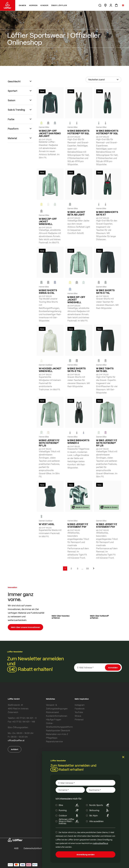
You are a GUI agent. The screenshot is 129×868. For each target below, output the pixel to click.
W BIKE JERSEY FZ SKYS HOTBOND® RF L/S (107, 443)
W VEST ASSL (47, 524)
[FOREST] (55, 123)
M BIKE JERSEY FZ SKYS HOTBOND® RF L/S (49, 443)
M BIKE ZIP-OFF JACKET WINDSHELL (76, 300)
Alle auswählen (96, 821)
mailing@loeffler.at (100, 843)
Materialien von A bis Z (57, 734)
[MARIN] (70, 289)
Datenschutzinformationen (37, 848)
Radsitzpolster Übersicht (58, 730)
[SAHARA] (48, 433)
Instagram (80, 705)
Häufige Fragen (54, 719)
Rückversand (52, 712)
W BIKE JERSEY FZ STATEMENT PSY (107, 525)
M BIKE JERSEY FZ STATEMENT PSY (78, 525)
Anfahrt (15, 749)
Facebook (80, 709)
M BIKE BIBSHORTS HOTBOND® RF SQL (78, 132)
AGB (16, 848)
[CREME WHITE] (48, 204)
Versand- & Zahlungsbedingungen (57, 707)
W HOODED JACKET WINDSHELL (50, 370)
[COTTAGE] (55, 204)
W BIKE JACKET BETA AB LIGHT (76, 213)
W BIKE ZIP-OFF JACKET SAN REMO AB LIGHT (50, 133)
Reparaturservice (54, 741)
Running (69, 810)
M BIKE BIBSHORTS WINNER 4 (78, 442)
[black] (48, 123)
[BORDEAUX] (105, 433)
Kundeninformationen (57, 716)
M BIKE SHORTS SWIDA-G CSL (48, 292)
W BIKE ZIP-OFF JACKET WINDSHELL (48, 221)
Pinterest (79, 719)
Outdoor (69, 816)
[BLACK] (99, 282)
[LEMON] (41, 204)
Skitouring (100, 810)
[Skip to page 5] (82, 568)
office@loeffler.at (16, 740)
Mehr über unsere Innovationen (25, 627)
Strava (78, 716)
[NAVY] (55, 282)
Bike (69, 805)
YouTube (79, 712)
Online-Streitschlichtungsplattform (59, 725)
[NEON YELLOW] (41, 123)
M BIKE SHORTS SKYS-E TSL (77, 370)
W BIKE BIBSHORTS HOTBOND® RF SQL (107, 132)
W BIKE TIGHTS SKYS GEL (105, 370)
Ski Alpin (100, 816)
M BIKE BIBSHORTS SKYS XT (107, 213)
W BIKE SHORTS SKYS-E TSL (105, 292)
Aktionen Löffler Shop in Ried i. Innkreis (69, 821)
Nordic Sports (100, 805)
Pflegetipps (52, 738)
